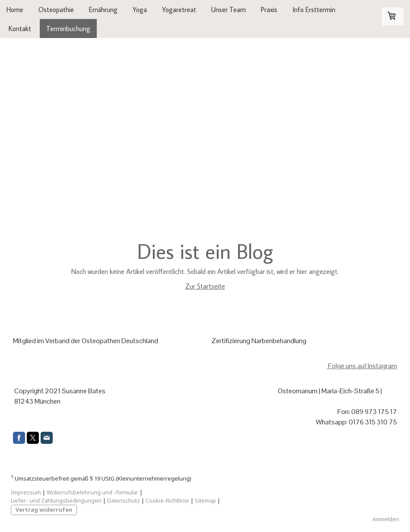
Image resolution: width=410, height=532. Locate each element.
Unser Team (229, 10)
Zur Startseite (205, 286)
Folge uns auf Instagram (362, 366)
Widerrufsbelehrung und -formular (92, 492)
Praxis (269, 10)
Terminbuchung (68, 29)
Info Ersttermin (314, 10)
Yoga (140, 10)
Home (15, 10)
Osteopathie (56, 10)
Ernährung (103, 10)
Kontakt (20, 29)
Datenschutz (124, 500)
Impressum (26, 492)
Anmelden (386, 519)
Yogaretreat (179, 10)
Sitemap (205, 500)
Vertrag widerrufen (44, 510)
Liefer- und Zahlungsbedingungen (56, 500)
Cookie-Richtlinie (167, 500)
